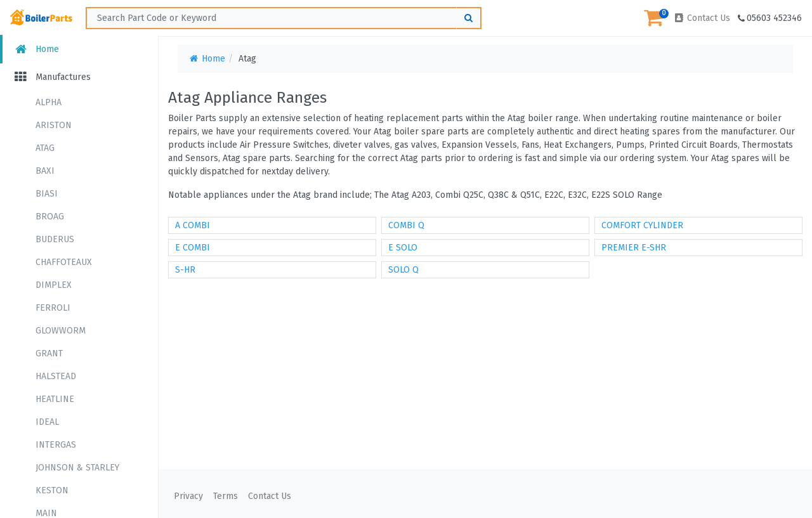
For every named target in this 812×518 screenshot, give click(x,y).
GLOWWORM (61, 331)
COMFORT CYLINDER (642, 225)
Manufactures (52, 77)
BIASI (47, 194)
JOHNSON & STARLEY (77, 468)
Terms (226, 496)
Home (36, 49)
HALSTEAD (56, 376)
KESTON (52, 490)
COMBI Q (406, 225)
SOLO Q (403, 270)
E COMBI (193, 248)
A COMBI (193, 225)
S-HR (185, 270)
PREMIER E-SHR (634, 248)
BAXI (45, 171)
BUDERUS (55, 239)
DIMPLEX (54, 285)
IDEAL (47, 422)
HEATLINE (55, 399)
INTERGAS (56, 445)
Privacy (188, 496)
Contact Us (702, 18)
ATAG (45, 148)
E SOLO (403, 248)
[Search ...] (284, 18)
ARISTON (54, 125)
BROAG (50, 217)
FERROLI (53, 308)
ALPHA (49, 102)
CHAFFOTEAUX (64, 262)
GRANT (49, 353)
